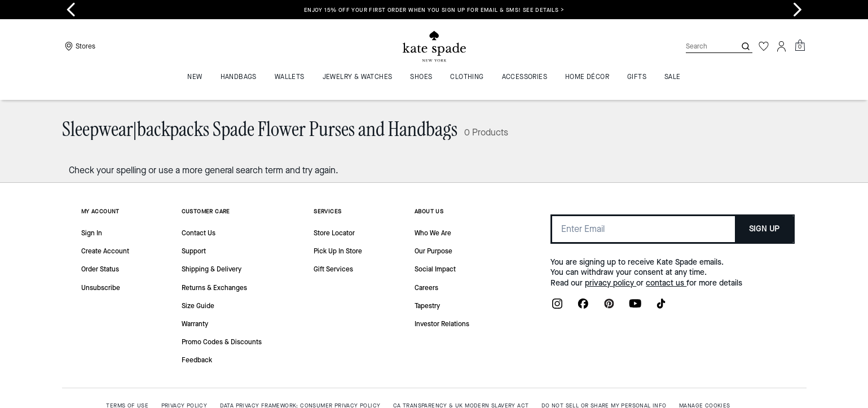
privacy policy (611, 283)
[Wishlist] (764, 46)
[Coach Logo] (434, 47)
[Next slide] (797, 10)
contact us (666, 283)
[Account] (782, 46)
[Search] (702, 46)
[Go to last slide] (71, 10)
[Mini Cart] (800, 46)
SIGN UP (765, 229)
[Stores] (79, 46)
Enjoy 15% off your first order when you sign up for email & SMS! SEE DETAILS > (434, 10)
